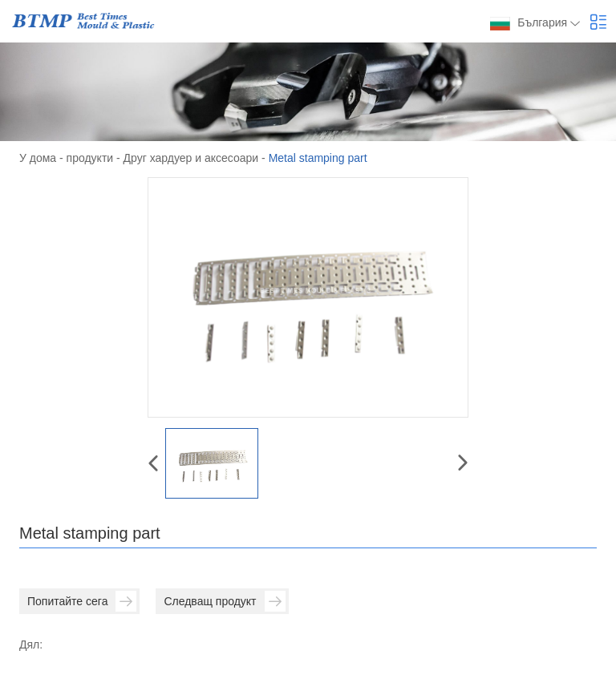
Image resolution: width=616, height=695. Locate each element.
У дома (38, 158)
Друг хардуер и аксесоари (191, 158)
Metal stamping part (318, 158)
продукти (90, 158)
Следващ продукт (224, 601)
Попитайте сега (82, 601)
